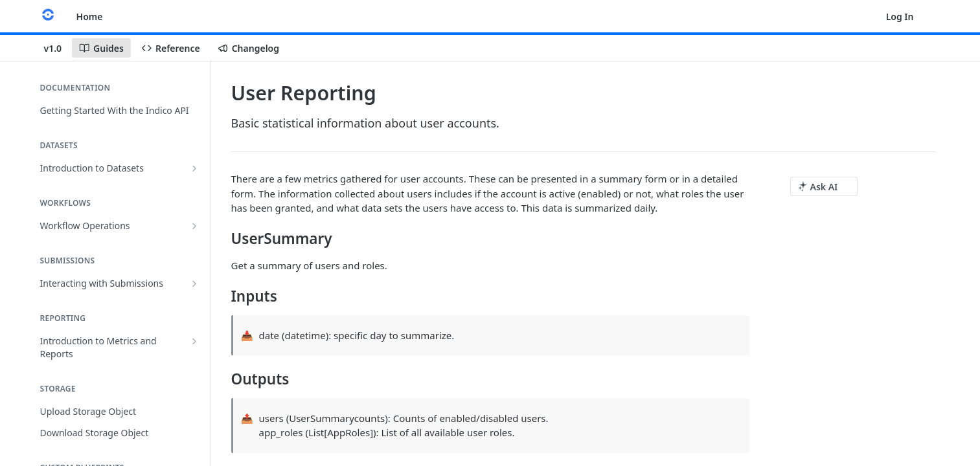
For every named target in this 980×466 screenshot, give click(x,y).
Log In (900, 17)
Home (90, 17)
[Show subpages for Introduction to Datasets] (194, 168)
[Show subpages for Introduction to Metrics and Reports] (194, 341)
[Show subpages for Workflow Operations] (194, 226)
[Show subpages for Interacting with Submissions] (194, 283)
